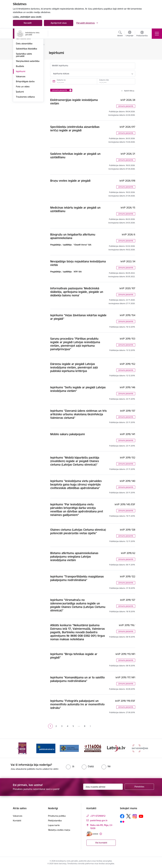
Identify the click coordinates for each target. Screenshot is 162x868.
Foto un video (23, 121)
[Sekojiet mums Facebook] (122, 816)
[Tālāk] (144, 748)
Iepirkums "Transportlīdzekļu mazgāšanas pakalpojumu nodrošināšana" (77, 578)
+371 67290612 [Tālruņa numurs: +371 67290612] (98, 816)
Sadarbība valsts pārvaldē (24, 90)
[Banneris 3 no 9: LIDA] (69, 748)
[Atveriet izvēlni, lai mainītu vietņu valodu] (130, 34)
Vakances (21, 111)
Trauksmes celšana (25, 132)
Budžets (20, 101)
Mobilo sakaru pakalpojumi (68, 434)
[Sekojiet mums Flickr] (122, 821)
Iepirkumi (21, 106)
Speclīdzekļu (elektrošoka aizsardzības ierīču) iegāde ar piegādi (75, 129)
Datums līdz (104, 80)
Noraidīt (28, 23)
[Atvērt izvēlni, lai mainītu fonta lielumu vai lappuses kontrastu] (142, 34)
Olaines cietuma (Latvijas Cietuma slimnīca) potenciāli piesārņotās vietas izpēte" (78, 531)
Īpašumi (20, 126)
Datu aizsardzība (24, 78)
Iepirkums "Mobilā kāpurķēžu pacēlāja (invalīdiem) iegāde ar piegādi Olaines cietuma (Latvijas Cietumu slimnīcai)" (75, 461)
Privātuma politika (57, 816)
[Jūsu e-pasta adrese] (103, 787)
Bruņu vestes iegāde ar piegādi (70, 181)
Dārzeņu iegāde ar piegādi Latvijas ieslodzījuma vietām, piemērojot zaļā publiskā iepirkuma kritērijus (74, 367)
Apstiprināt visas (59, 23)
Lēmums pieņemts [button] (126, 106)
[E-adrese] (92, 834)
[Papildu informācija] (101, 834)
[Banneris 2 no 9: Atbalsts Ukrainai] (46, 748)
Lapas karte (54, 825)
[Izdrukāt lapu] (145, 52)
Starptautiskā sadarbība (28, 96)
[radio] (70, 766)
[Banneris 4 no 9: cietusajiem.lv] (93, 748)
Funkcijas (21, 63)
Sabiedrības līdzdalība (27, 83)
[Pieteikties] (139, 787)
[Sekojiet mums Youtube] (141, 816)
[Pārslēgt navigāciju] (157, 34)
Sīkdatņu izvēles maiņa (59, 830)
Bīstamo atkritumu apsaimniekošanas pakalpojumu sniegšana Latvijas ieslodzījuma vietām (74, 557)
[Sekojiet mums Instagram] (135, 816)
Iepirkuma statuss (61, 74)
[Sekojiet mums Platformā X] (128, 816)
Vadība (19, 53)
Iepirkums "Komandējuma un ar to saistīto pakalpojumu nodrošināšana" (77, 679)
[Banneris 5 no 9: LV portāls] (116, 748)
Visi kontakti (101, 843)
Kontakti (17, 821)
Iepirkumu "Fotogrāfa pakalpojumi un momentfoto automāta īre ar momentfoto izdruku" (77, 704)
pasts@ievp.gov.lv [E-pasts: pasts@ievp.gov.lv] (99, 820)
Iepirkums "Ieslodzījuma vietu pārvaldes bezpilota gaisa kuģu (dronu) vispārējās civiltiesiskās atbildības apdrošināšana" (76, 484)
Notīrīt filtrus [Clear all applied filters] (129, 91)
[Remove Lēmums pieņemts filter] (70, 90)
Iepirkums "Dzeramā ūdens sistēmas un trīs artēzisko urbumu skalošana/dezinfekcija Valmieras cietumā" (78, 414)
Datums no (61, 80)
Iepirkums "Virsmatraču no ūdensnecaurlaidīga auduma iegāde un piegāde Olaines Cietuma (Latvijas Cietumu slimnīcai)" (78, 605)
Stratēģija (21, 68)
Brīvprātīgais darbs (25, 116)
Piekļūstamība (55, 821)
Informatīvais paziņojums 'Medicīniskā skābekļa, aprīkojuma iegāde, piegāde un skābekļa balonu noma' (77, 292)
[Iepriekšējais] (18, 748)
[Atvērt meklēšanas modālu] (120, 34)
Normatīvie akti (23, 73)
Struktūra (21, 58)
